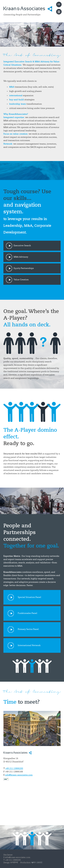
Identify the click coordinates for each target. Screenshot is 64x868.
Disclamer (8, 855)
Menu (59, 12)
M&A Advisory (21, 257)
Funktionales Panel (27, 613)
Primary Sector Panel (28, 629)
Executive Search (22, 246)
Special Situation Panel (29, 597)
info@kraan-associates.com (19, 775)
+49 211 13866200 (14, 769)
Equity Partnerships (24, 268)
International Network (29, 646)
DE (59, 5)
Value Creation (21, 280)
